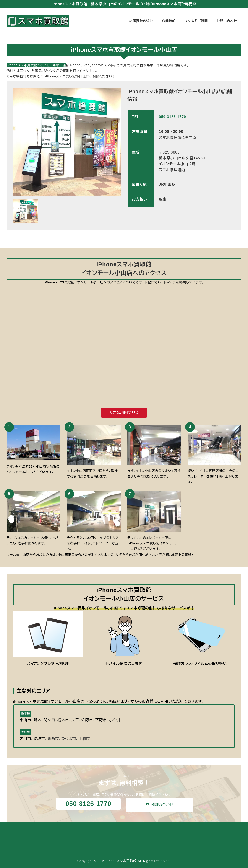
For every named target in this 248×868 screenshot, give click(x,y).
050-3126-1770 (172, 117)
